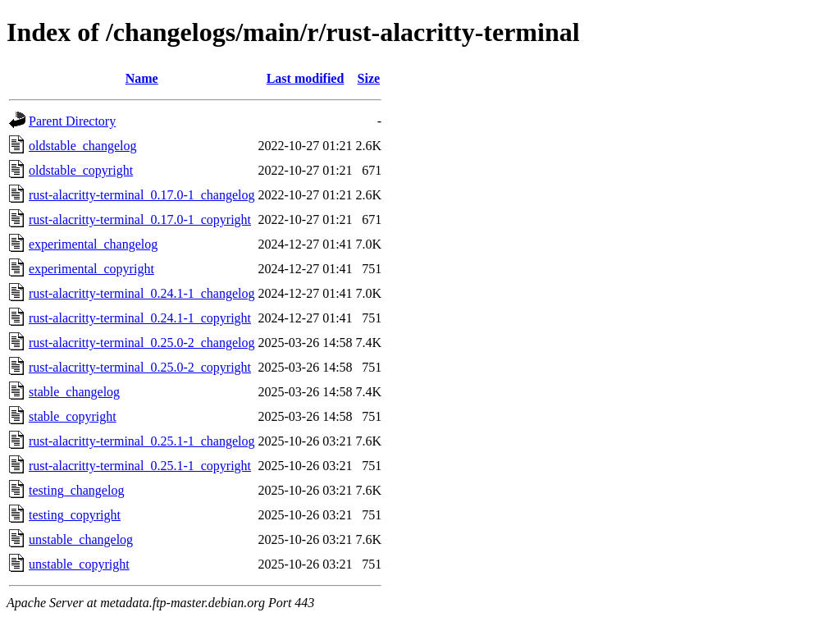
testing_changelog (76, 490)
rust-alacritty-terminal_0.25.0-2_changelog (142, 343)
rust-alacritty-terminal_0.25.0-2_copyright (140, 367)
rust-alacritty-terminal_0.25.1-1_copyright (140, 466)
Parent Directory (72, 121)
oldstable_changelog (83, 146)
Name (142, 78)
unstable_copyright (79, 564)
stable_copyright (73, 416)
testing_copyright (75, 515)
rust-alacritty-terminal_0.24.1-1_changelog (142, 293)
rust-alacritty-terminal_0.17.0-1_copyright (140, 219)
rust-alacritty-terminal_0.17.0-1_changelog (142, 195)
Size (369, 78)
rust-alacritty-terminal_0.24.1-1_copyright (140, 318)
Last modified (306, 78)
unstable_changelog (81, 539)
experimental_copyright (91, 269)
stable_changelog (74, 392)
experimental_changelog (93, 244)
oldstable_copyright (81, 170)
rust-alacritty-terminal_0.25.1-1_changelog (142, 441)
